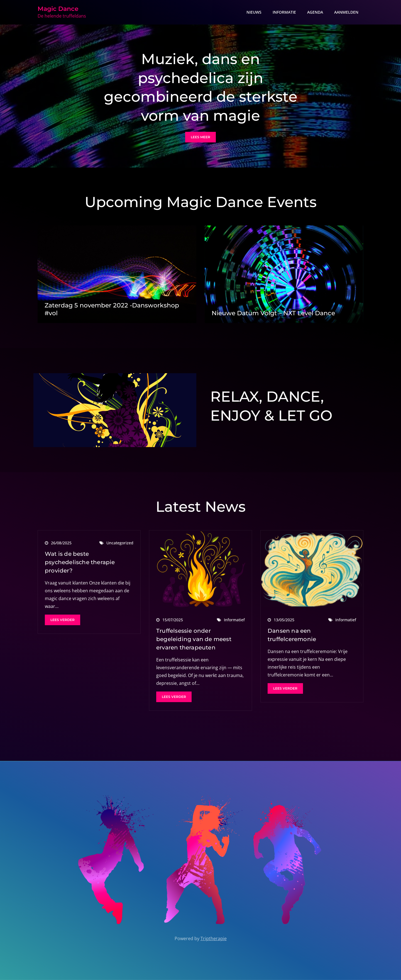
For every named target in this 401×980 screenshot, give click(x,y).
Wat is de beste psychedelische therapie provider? (80, 562)
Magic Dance (58, 9)
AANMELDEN (346, 12)
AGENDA (315, 12)
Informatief (234, 620)
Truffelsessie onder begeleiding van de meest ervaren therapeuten (194, 639)
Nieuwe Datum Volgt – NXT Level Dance (273, 313)
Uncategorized (120, 543)
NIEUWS (254, 12)
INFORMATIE (284, 12)
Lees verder (63, 620)
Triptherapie (214, 938)
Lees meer (200, 137)
